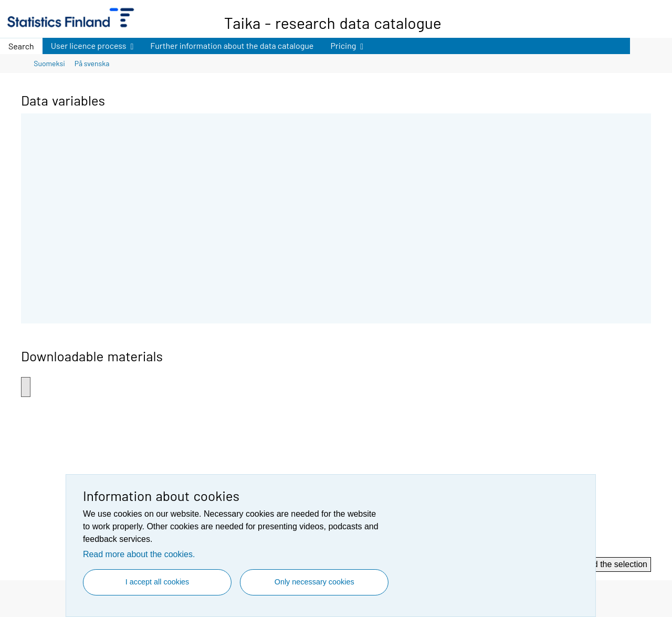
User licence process (88, 44)
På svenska (92, 63)
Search (21, 46)
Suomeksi (49, 63)
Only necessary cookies (314, 582)
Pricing (343, 44)
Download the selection (604, 564)
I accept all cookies (157, 582)
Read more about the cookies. (139, 554)
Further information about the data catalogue (232, 45)
